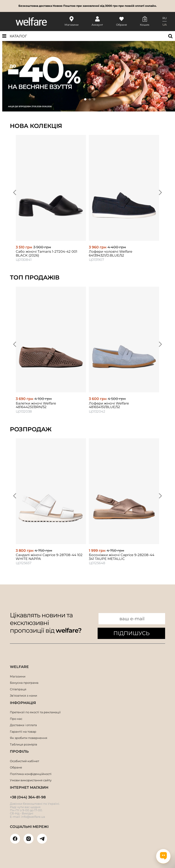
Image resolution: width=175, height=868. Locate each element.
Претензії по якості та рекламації (35, 712)
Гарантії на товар (23, 732)
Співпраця (18, 689)
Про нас (16, 719)
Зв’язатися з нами (24, 695)
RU (165, 18)
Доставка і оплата (23, 725)
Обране (16, 767)
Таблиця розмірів (24, 744)
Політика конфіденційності (31, 774)
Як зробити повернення (29, 738)
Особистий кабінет (25, 761)
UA (165, 25)
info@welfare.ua (33, 817)
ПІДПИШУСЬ (131, 633)
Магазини (18, 676)
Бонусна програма (24, 683)
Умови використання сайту (31, 780)
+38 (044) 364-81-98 (28, 797)
